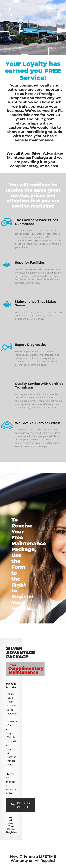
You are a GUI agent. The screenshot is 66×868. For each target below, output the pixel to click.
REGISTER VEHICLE (21, 805)
